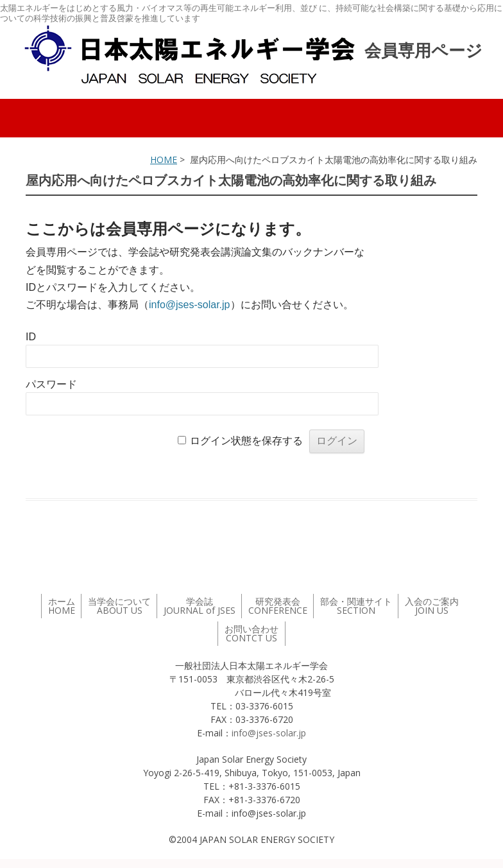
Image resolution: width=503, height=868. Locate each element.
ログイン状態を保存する (246, 441)
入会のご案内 (432, 606)
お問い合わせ (251, 633)
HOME (164, 160)
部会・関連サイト (356, 606)
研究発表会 (278, 606)
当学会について (119, 606)
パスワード (51, 384)
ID (31, 337)
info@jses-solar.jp (190, 305)
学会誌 (200, 606)
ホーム (62, 606)
